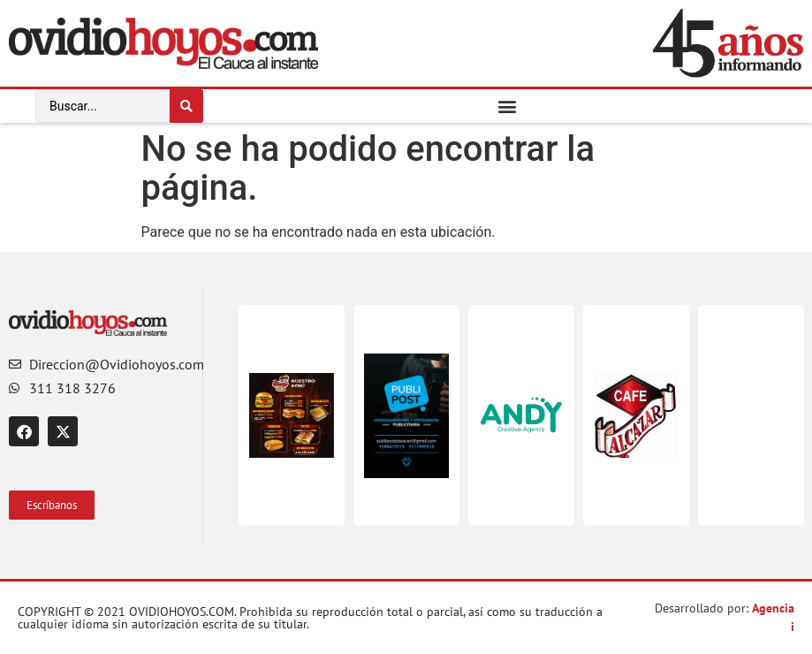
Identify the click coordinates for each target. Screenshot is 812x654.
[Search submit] (186, 106)
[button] (508, 106)
